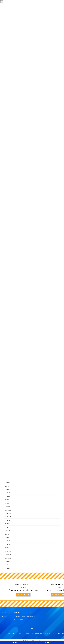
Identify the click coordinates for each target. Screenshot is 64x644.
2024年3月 (7, 500)
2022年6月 (7, 568)
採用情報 (47, 634)
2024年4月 (7, 496)
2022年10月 (8, 558)
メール (48, 642)
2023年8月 (7, 524)
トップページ (10, 634)
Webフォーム (23, 595)
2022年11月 (8, 555)
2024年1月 (7, 507)
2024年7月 (7, 486)
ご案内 (18, 634)
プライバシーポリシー (41, 637)
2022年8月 (7, 565)
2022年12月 (8, 551)
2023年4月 (7, 538)
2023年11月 (8, 513)
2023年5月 (7, 534)
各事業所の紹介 (37, 634)
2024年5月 (7, 493)
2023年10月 (8, 517)
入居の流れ (27, 634)
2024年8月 (7, 483)
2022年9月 (7, 562)
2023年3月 (7, 541)
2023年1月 (7, 548)
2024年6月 (7, 490)
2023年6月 (7, 531)
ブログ (55, 634)
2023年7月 (7, 527)
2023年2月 (7, 544)
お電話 (16, 642)
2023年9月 (7, 520)
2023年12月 (8, 510)
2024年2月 (7, 503)
